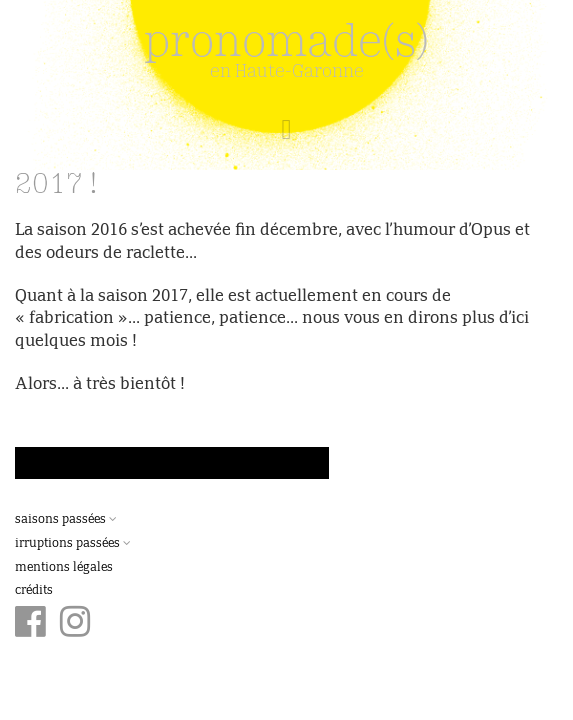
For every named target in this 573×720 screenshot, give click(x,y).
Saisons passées (66, 520)
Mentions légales (64, 568)
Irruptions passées (73, 544)
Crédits (34, 591)
